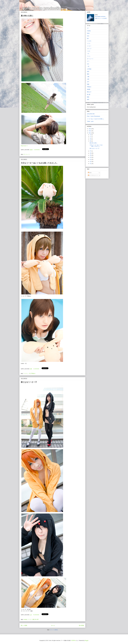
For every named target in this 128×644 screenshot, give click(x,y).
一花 (29, 373)
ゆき (88, 64)
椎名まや (89, 92)
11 (91, 137)
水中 (88, 82)
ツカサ (89, 51)
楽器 (88, 72)
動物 (88, 97)
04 (91, 157)
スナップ (89, 49)
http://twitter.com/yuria (100, 17)
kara (88, 36)
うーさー (26, 373)
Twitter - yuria (90, 121)
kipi (88, 38)
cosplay (25, 619)
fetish (88, 33)
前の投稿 (81, 625)
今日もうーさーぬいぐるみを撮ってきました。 (40, 163)
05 (91, 155)
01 (91, 164)
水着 (88, 79)
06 (91, 153)
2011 (90, 133)
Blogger (87, 641)
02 (91, 162)
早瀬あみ (33, 373)
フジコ (89, 56)
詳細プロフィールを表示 (101, 18)
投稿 (90, 173)
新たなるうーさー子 (29, 382)
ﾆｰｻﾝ (88, 54)
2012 (90, 131)
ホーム (53, 625)
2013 (90, 129)
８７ (88, 28)
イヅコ (89, 44)
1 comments (36, 369)
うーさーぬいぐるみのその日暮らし (96, 119)
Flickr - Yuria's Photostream (93, 116)
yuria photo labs (91, 114)
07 (91, 151)
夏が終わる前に (27, 16)
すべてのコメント (93, 175)
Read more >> (24, 146)
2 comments (37, 150)
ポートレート (27, 154)
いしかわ (89, 41)
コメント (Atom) (54, 630)
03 (91, 159)
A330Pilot (73, 641)
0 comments (36, 615)
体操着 (89, 89)
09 (91, 139)
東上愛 (37, 619)
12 (91, 135)
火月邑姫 (89, 69)
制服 (88, 84)
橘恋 (34, 619)
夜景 (88, 100)
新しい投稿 (24, 625)
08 (91, 141)
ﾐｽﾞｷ (88, 61)
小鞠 (88, 77)
